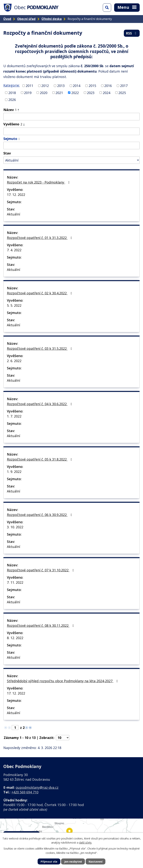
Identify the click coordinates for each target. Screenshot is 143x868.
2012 (45, 86)
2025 (122, 93)
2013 (61, 86)
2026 (12, 100)
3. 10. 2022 (15, 527)
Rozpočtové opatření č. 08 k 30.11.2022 (41, 625)
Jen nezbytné (73, 862)
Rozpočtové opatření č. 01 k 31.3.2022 (40, 238)
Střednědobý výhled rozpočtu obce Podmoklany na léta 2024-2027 (63, 681)
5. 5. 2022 (14, 305)
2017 (124, 86)
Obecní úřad (26, 19)
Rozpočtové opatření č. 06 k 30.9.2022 (40, 515)
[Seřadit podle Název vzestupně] (19, 109)
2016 (108, 86)
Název (10, 110)
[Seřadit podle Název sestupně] (19, 111)
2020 (44, 93)
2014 (77, 86)
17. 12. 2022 (16, 195)
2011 (29, 86)
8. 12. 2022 (15, 638)
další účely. (86, 843)
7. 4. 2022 (14, 250)
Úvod (7, 19)
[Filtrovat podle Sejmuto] (71, 146)
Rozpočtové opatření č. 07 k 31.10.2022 (41, 570)
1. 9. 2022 (14, 472)
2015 (92, 86)
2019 (28, 93)
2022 (75, 93)
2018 (12, 93)
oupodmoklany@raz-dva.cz (37, 787)
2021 (59, 93)
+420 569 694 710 (25, 792)
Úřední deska (52, 19)
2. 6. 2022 (14, 361)
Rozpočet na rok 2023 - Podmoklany (39, 182)
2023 (91, 93)
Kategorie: (12, 85)
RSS (132, 33)
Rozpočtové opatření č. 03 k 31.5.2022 (40, 348)
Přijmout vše (49, 862)
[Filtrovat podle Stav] (71, 160)
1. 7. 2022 (14, 416)
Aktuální (13, 214)
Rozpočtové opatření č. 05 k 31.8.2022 (40, 459)
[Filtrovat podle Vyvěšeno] (71, 131)
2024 (107, 93)
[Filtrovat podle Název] (71, 117)
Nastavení (96, 862)
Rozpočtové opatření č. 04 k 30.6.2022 (40, 404)
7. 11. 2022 (15, 582)
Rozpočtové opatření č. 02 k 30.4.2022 (40, 293)
